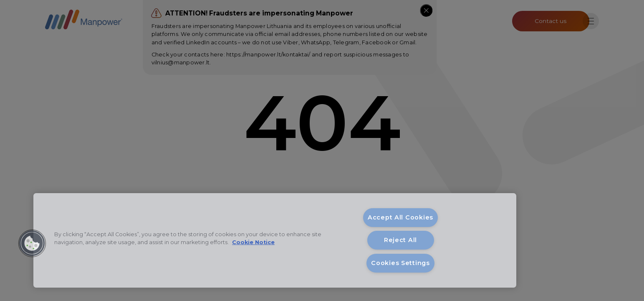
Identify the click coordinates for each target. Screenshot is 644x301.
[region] (275, 240)
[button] (32, 243)
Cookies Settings (400, 263)
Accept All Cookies (400, 217)
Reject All (400, 240)
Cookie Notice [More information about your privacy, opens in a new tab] (253, 242)
